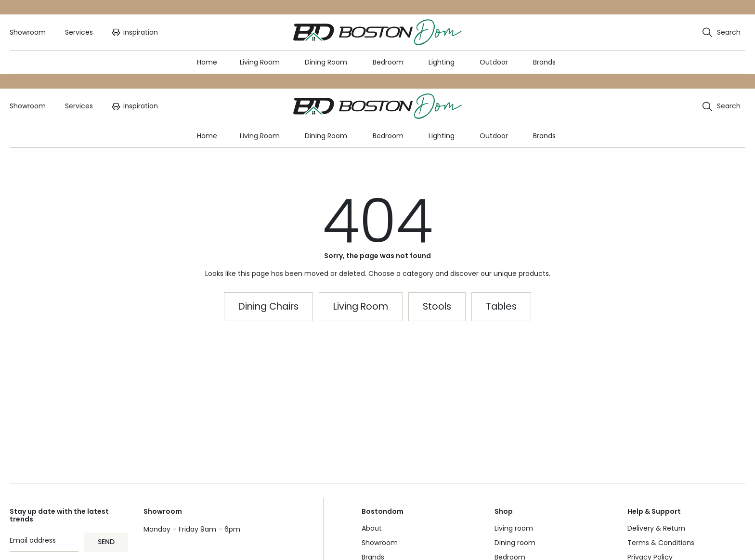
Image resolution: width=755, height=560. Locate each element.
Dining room (515, 543)
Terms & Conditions (661, 543)
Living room (514, 528)
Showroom (380, 543)
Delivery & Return (656, 528)
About (372, 528)
